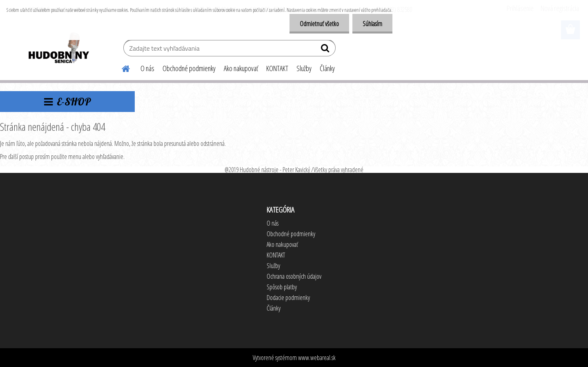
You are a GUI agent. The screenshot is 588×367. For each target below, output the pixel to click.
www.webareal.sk (317, 358)
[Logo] (58, 49)
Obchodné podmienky (189, 68)
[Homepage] (121, 67)
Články (327, 68)
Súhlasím (372, 24)
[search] (326, 50)
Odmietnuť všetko (319, 24)
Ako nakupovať (241, 68)
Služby (304, 68)
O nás (147, 68)
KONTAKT (277, 68)
